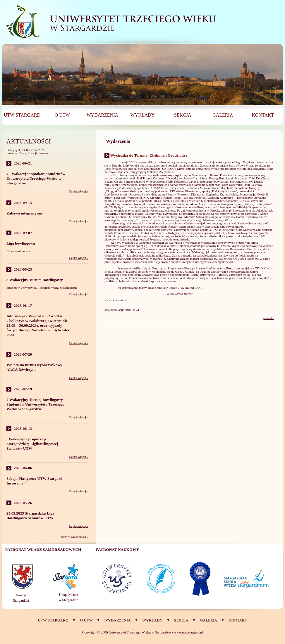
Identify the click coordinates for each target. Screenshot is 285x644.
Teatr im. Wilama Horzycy (243, 188)
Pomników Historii (126, 233)
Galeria (209, 620)
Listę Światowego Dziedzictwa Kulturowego (132, 169)
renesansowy (126, 230)
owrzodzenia (181, 239)
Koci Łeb (120, 198)
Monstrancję (248, 194)
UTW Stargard (53, 620)
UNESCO (168, 169)
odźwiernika (215, 236)
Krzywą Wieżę (229, 194)
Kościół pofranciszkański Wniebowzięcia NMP (143, 182)
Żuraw (108, 198)
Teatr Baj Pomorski (194, 198)
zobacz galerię (118, 300)
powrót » (269, 318)
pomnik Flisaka (114, 201)
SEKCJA (181, 620)
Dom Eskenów (253, 185)
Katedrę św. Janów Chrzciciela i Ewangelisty (196, 178)
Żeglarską (212, 194)
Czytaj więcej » (79, 191)
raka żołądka (245, 236)
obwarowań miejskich (142, 194)
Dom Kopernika (232, 185)
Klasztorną (198, 194)
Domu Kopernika (247, 217)
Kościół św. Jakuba (186, 182)
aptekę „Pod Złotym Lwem (219, 191)
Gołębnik (263, 194)
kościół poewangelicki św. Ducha (241, 182)
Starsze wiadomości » (75, 537)
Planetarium (193, 191)
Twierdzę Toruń (171, 198)
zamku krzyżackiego (125, 185)
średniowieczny (168, 227)
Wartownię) (135, 198)
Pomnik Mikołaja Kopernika (207, 188)
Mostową (183, 194)
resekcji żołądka (149, 239)
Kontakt (238, 620)
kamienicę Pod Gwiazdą (121, 188)
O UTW (86, 620)
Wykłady (153, 620)
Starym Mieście (206, 268)
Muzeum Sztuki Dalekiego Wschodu (207, 217)
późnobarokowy (210, 182)
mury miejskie (243, 268)
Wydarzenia (117, 620)
